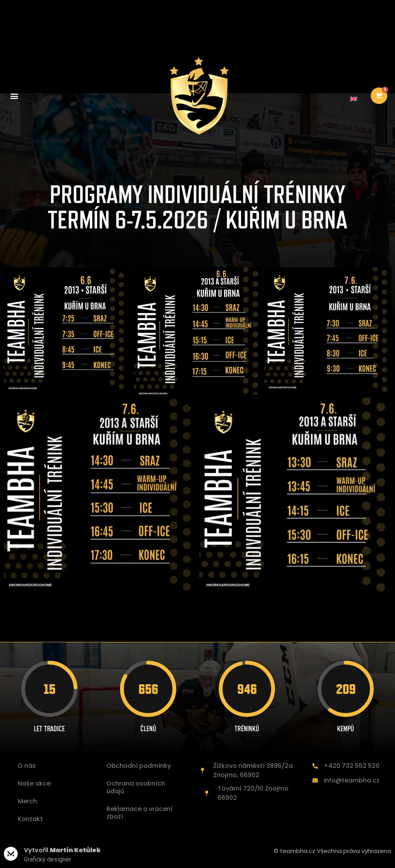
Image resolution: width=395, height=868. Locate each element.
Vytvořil (62, 850)
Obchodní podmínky (139, 766)
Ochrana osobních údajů (136, 787)
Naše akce (34, 783)
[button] (14, 96)
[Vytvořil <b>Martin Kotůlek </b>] (11, 854)
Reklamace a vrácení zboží (139, 813)
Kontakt (30, 819)
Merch (27, 801)
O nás (27, 766)
